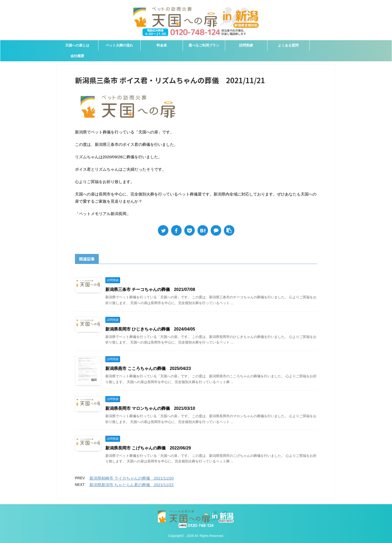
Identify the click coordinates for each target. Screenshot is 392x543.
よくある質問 (288, 45)
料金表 (162, 45)
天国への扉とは (77, 45)
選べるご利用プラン (204, 45)
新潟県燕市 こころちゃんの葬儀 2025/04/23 (148, 368)
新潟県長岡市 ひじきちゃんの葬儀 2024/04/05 (150, 329)
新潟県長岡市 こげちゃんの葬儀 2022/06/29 (148, 448)
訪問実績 (246, 45)
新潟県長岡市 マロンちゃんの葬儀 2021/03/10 (150, 408)
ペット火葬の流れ (119, 45)
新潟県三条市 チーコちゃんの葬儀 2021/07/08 (150, 289)
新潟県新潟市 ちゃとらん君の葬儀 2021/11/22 (132, 485)
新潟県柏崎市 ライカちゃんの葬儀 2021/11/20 (132, 478)
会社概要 (77, 56)
